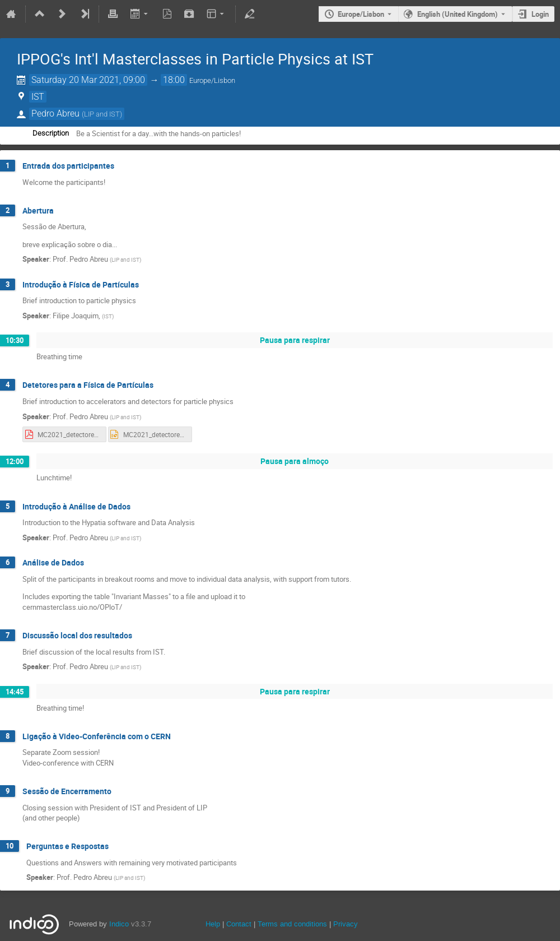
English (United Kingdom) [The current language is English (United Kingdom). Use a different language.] (458, 14)
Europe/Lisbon (361, 14)
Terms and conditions (292, 924)
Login (540, 14)
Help (213, 924)
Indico (119, 924)
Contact (239, 924)
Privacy (346, 924)
